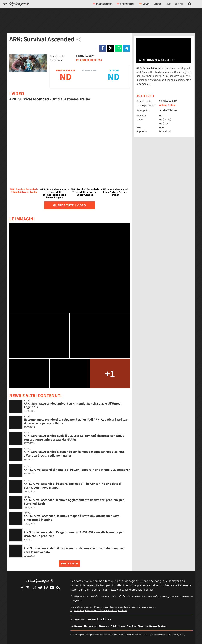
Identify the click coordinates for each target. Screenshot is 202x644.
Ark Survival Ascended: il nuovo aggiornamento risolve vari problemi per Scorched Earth (74, 502)
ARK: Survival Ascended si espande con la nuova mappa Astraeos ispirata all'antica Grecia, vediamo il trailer (74, 453)
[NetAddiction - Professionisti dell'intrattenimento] (98, 620)
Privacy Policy (101, 607)
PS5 (100, 60)
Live (168, 4)
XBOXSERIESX (88, 60)
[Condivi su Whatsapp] (119, 48)
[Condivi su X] (111, 48)
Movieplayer (90, 626)
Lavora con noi (149, 607)
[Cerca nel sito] (190, 4)
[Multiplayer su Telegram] (40, 587)
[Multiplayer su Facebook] (22, 587)
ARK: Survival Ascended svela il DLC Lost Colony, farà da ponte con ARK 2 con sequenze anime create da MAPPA (74, 437)
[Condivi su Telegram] (126, 48)
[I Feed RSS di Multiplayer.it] (58, 587)
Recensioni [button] (126, 4)
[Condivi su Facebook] (103, 48)
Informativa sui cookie (81, 607)
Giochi (179, 4)
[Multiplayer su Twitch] (46, 587)
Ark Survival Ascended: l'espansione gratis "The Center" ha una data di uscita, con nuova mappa (73, 486)
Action (163, 105)
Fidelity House (118, 626)
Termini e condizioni (120, 607)
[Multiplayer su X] (28, 587)
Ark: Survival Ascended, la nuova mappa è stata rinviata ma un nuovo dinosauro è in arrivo (72, 518)
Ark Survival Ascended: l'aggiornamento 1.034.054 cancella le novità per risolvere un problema (74, 534)
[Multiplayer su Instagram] (34, 587)
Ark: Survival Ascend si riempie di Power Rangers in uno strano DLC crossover (77, 470)
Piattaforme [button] (103, 4)
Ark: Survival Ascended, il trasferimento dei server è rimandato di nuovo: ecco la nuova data (74, 550)
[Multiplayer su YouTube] (52, 587)
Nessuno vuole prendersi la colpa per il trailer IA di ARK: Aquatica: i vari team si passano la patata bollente (77, 421)
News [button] (144, 4)
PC (78, 60)
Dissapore (104, 626)
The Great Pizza (135, 626)
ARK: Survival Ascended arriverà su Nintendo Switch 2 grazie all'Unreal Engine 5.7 (73, 405)
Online (172, 105)
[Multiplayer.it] (16, 4)
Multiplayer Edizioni (156, 626)
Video (157, 4)
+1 (110, 374)
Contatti (136, 607)
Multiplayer (76, 626)
